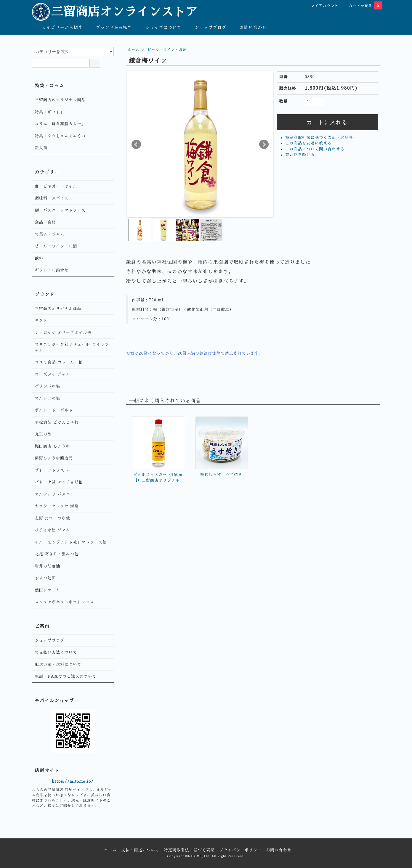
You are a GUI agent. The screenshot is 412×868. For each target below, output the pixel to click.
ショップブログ (206, 27)
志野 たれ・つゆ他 (53, 518)
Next (264, 144)
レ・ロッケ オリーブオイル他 (63, 333)
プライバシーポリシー (240, 850)
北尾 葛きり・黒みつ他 (57, 554)
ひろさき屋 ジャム (53, 530)
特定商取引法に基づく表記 (189, 850)
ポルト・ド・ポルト (54, 410)
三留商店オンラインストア (115, 12)
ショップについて (159, 27)
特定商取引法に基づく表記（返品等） (321, 138)
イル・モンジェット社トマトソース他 (71, 542)
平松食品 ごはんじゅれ (57, 422)
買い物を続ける (300, 155)
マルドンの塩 (48, 398)
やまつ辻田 (46, 578)
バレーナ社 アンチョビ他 (59, 482)
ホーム (134, 50)
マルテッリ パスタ (53, 494)
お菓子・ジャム (50, 234)
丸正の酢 (43, 434)
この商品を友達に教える (308, 143)
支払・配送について (140, 850)
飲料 (39, 258)
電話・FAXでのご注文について (66, 676)
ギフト (41, 320)
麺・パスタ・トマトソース (60, 210)
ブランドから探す (110, 27)
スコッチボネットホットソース (65, 602)
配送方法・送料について (58, 664)
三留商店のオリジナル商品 (60, 100)
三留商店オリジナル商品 (58, 309)
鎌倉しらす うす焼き (221, 475)
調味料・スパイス (52, 198)
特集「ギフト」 (50, 112)
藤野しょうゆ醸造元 (54, 458)
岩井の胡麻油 (48, 566)
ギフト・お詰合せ (52, 270)
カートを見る (362, 5)
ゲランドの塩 (48, 386)
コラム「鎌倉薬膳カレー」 (60, 124)
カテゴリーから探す (58, 27)
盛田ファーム (48, 590)
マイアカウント (321, 5)
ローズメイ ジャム (53, 374)
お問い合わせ (249, 27)
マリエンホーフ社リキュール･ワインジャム (72, 347)
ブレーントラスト (52, 470)
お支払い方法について (56, 652)
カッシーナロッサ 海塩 (57, 506)
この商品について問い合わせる (315, 149)
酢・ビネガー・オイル (56, 186)
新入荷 (41, 148)
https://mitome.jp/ (73, 781)
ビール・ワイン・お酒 (167, 50)
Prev (136, 144)
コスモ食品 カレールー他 (59, 362)
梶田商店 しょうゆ (53, 446)
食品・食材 (46, 222)
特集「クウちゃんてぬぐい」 (62, 136)
